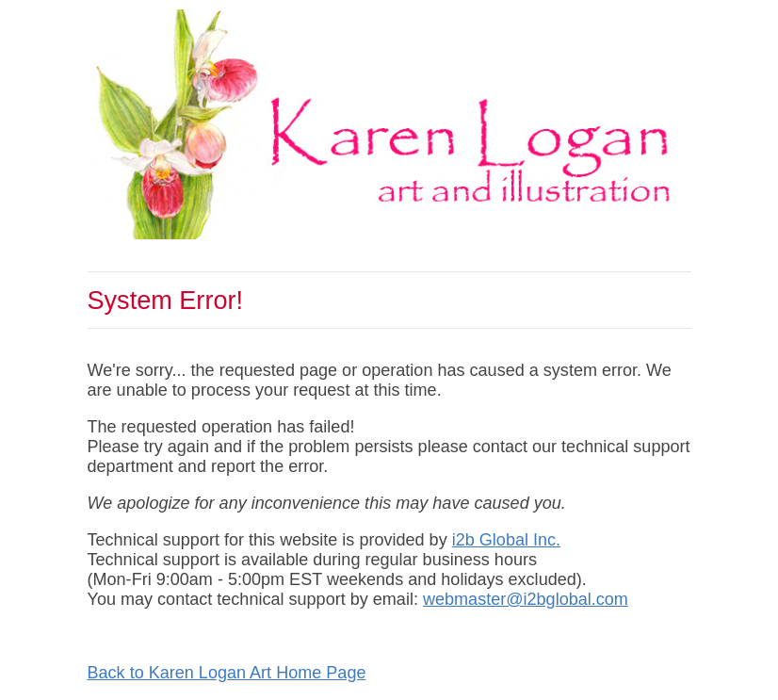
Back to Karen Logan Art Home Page (227, 673)
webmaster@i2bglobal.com (526, 599)
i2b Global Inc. (506, 540)
